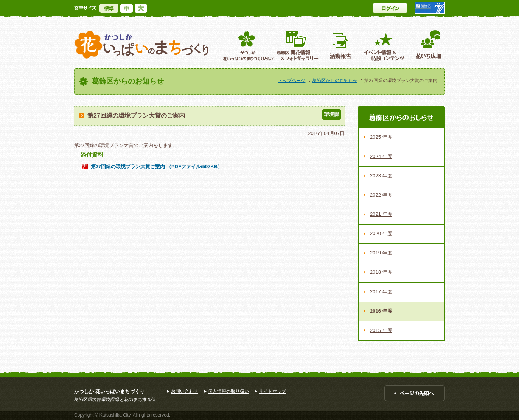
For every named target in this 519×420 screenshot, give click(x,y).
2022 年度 (381, 195)
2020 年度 (381, 233)
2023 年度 (381, 176)
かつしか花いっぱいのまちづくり (141, 45)
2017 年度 (381, 292)
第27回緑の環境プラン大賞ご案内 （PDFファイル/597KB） (157, 167)
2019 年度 (381, 253)
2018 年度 (381, 272)
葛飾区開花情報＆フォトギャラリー (298, 46)
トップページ (292, 81)
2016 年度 (381, 311)
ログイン (390, 8)
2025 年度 (381, 137)
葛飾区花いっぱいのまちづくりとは (248, 46)
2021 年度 (381, 214)
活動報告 (341, 46)
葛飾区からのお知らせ (335, 81)
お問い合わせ (185, 391)
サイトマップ (272, 391)
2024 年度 (381, 156)
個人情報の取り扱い (228, 391)
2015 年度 (381, 330)
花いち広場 (426, 46)
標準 (109, 8)
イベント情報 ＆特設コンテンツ (385, 46)
